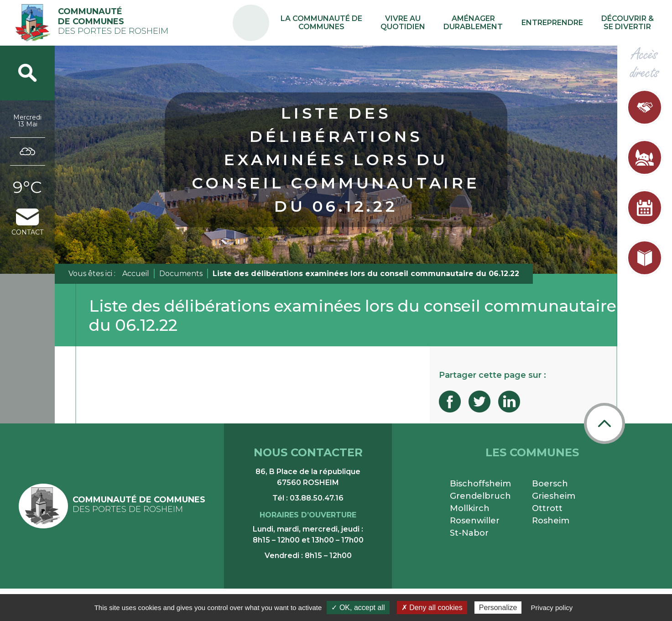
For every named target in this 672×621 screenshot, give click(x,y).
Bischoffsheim (480, 484)
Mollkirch (470, 508)
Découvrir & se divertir (632, 23)
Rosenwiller (475, 521)
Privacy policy (552, 608)
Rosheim (551, 521)
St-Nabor (469, 533)
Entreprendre (565, 23)
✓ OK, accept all (358, 608)
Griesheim (554, 496)
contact (27, 222)
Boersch (550, 484)
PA (299, 15)
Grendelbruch (480, 496)
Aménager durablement (496, 23)
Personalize (498, 608)
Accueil (136, 274)
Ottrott (547, 508)
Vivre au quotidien (435, 23)
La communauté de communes (364, 23)
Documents (181, 274)
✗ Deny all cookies (432, 608)
